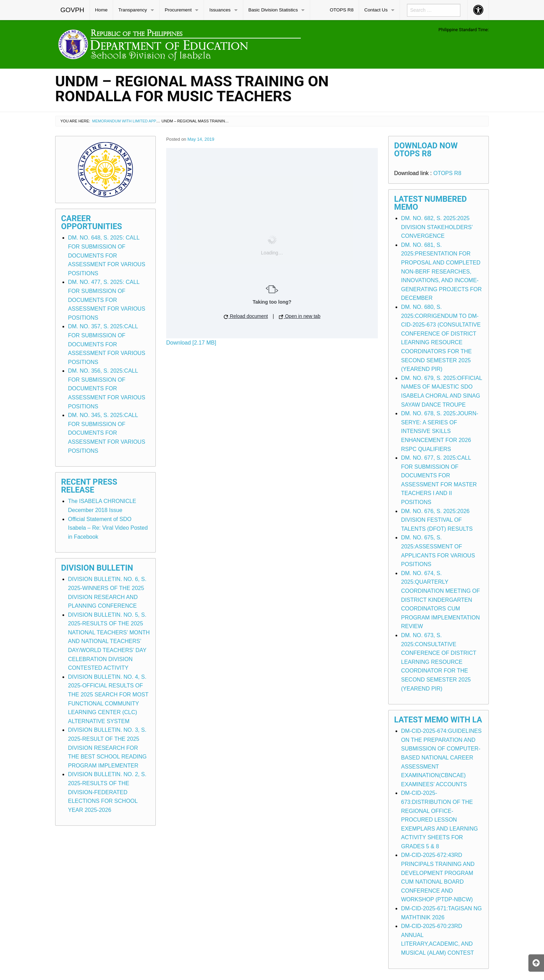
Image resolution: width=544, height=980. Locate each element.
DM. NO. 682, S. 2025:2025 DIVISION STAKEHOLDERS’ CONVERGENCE (437, 227)
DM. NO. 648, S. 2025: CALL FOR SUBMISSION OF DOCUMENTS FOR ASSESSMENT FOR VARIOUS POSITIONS (107, 255)
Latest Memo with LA (438, 720)
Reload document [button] (246, 316)
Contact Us (376, 10)
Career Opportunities (92, 223)
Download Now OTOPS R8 (426, 150)
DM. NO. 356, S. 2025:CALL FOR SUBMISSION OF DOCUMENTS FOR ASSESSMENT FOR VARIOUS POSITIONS (107, 388)
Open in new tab (300, 316)
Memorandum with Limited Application (133, 121)
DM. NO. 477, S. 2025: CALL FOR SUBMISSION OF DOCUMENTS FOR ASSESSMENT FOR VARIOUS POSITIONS (107, 300)
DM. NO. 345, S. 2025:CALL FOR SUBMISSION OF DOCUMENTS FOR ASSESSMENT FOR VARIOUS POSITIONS (107, 433)
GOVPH (72, 10)
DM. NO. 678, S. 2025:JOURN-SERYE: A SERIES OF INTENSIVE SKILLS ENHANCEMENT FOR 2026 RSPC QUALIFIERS (440, 431)
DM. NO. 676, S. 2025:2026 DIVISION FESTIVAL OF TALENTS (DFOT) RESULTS (437, 520)
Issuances (220, 10)
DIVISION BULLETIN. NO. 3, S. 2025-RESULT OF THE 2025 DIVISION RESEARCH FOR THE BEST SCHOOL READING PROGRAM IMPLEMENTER (107, 748)
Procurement (178, 10)
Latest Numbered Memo (431, 203)
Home (101, 10)
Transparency (133, 10)
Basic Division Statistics (273, 10)
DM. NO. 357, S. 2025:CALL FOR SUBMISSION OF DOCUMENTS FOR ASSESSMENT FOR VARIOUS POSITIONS (107, 344)
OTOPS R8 (342, 10)
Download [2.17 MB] (191, 343)
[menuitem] (73, 10)
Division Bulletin (97, 568)
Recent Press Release (89, 486)
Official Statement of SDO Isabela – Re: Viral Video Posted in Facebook (108, 528)
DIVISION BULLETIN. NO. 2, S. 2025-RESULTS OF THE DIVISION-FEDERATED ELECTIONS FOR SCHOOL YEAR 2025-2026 (107, 792)
